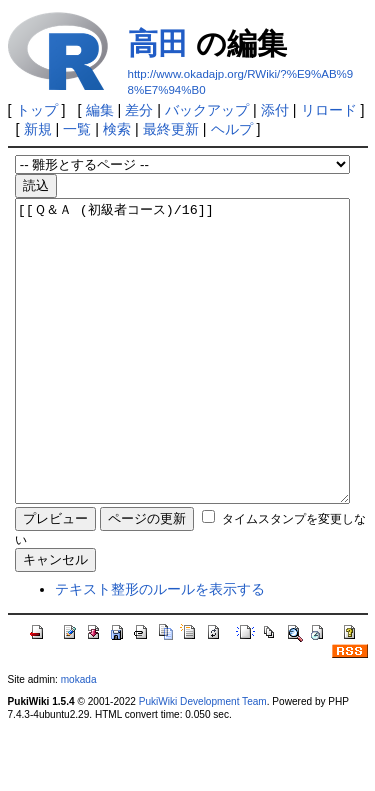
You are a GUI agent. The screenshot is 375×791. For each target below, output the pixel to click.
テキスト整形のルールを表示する (160, 649)
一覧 (77, 129)
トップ (37, 110)
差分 (139, 110)
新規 (38, 129)
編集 (100, 110)
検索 (117, 129)
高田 (158, 43)
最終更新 (171, 129)
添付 (275, 110)
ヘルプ (232, 129)
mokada (79, 739)
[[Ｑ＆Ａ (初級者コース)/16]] (182, 381)
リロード (329, 110)
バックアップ (207, 110)
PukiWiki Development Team (203, 761)
